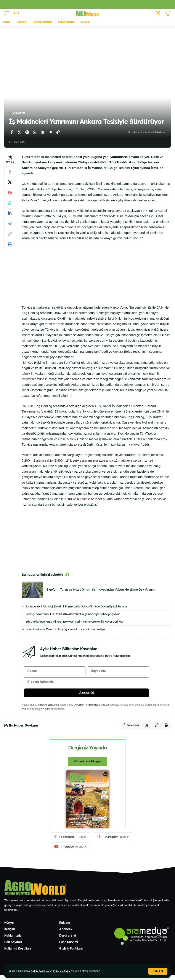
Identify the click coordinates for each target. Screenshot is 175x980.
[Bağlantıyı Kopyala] (58, 132)
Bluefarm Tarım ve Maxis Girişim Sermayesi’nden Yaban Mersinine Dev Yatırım (100, 590)
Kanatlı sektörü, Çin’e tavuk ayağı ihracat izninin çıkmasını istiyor (66, 629)
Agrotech (19, 113)
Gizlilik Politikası (41, 971)
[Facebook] (71, 842)
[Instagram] (113, 842)
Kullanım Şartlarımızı (50, 708)
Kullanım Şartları (66, 971)
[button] (158, 971)
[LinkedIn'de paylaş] (42, 132)
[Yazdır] (10, 244)
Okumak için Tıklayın (87, 766)
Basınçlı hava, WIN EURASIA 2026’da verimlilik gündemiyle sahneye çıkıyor (73, 614)
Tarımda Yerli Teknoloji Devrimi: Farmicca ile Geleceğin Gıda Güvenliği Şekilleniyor (76, 606)
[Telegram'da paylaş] (50, 132)
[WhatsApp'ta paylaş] (35, 132)
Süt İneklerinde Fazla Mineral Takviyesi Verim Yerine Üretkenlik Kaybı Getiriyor (74, 621)
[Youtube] (71, 852)
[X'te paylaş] (19, 132)
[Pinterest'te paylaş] (27, 132)
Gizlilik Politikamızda (92, 708)
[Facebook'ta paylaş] (12, 132)
